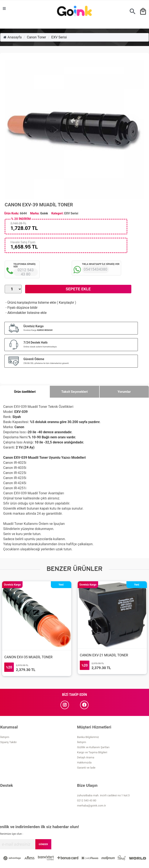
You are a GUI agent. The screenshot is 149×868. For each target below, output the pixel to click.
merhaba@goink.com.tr (92, 806)
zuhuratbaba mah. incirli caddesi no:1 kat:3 (103, 795)
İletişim (5, 737)
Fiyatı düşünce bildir (21, 308)
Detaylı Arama (86, 757)
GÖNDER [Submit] (43, 844)
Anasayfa (13, 37)
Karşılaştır (66, 303)
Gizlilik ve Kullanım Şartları (93, 747)
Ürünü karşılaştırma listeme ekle (30, 303)
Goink (44, 213)
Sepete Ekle (78, 289)
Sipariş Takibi (8, 742)
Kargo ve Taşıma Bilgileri (92, 752)
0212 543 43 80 (87, 800)
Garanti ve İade (86, 768)
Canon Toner (36, 37)
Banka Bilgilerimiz (88, 737)
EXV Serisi (59, 37)
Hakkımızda (84, 762)
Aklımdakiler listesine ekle (26, 313)
